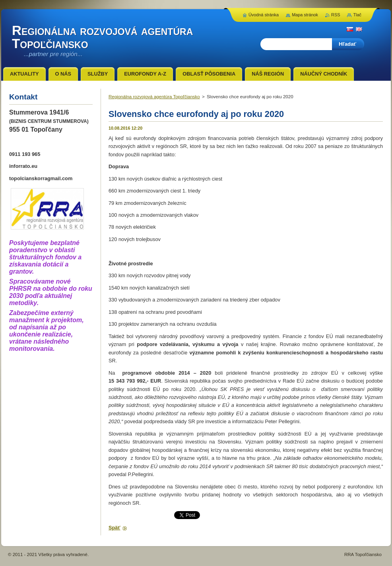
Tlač (357, 15)
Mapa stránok (305, 15)
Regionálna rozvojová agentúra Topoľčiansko (154, 97)
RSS (336, 15)
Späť (114, 528)
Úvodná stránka (264, 15)
